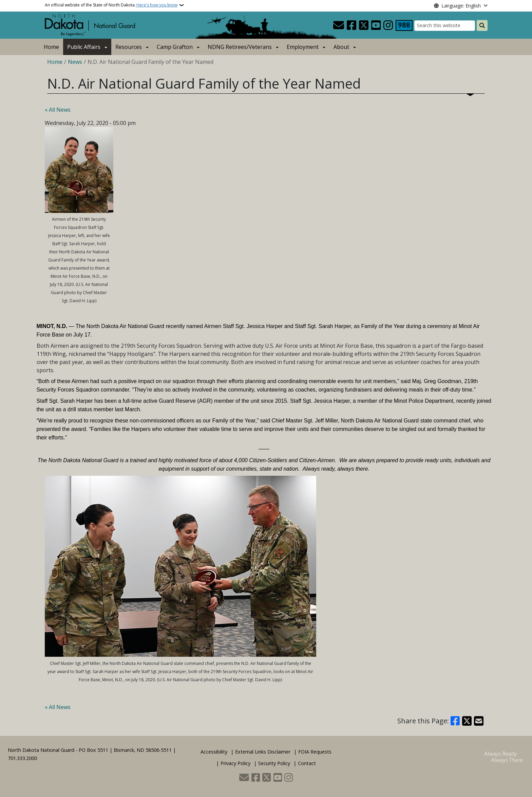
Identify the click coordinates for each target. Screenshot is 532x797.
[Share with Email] (479, 721)
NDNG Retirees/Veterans (240, 47)
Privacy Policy (235, 763)
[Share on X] (467, 721)
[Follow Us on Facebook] (351, 25)
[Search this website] (445, 26)
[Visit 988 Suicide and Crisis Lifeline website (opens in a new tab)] (404, 25)
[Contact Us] (339, 25)
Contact (307, 763)
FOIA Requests (315, 752)
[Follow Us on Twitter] (364, 25)
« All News (58, 110)
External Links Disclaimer (263, 752)
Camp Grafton (175, 47)
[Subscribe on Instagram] (388, 25)
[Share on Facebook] (455, 721)
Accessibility (214, 752)
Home (51, 47)
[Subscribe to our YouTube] (376, 25)
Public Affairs (84, 47)
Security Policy (274, 763)
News (75, 62)
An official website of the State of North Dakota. (111, 5)
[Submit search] (482, 25)
